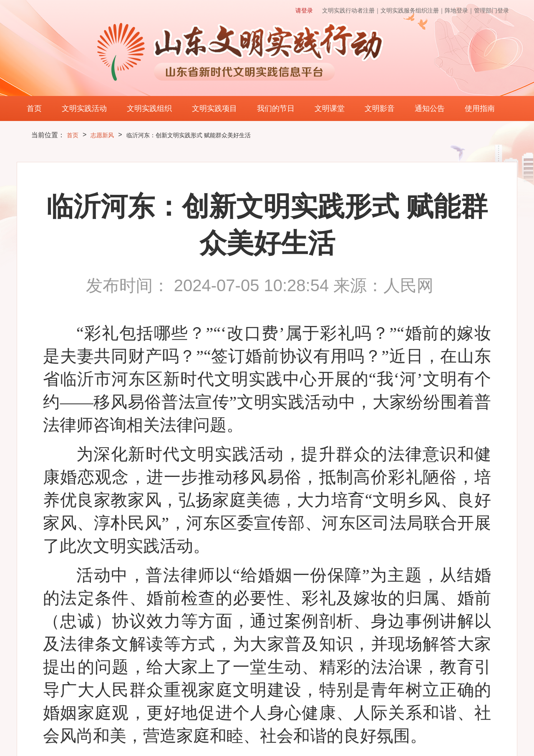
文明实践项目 (214, 108)
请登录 (304, 10)
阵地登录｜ (459, 10)
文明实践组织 (149, 108)
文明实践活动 (84, 108)
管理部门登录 (491, 10)
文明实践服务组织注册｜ (413, 10)
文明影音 (380, 108)
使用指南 (480, 108)
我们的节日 (276, 108)
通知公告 (430, 108)
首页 (34, 108)
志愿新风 (102, 135)
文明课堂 (330, 108)
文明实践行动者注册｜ (351, 10)
